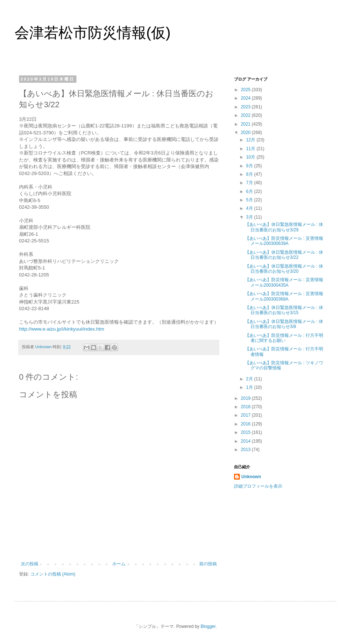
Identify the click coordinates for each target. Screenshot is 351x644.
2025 (246, 90)
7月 (250, 183)
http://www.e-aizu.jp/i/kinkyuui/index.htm (62, 329)
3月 (250, 217)
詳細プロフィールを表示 (258, 486)
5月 (250, 200)
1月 (250, 387)
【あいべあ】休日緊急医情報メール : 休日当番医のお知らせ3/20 (284, 269)
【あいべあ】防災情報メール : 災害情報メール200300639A (284, 241)
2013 (246, 450)
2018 (246, 407)
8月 (250, 174)
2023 (246, 107)
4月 (250, 208)
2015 (246, 432)
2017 (246, 415)
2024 (246, 98)
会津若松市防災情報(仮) (93, 33)
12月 (251, 140)
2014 (246, 441)
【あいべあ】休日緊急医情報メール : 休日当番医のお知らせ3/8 (284, 324)
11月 (251, 149)
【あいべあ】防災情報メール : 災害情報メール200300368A (284, 296)
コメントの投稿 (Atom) (53, 574)
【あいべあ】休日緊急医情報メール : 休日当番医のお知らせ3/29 (284, 227)
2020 (246, 133)
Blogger (208, 626)
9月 (250, 166)
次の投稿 (30, 564)
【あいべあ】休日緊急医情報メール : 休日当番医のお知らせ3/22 (284, 255)
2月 (250, 379)
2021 (246, 124)
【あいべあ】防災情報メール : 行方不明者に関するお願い (284, 338)
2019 (246, 398)
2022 (246, 115)
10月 (251, 157)
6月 (250, 191)
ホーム (119, 564)
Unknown (251, 477)
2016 (246, 424)
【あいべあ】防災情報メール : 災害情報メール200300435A (284, 282)
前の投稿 (208, 564)
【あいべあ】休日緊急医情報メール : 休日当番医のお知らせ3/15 (284, 310)
